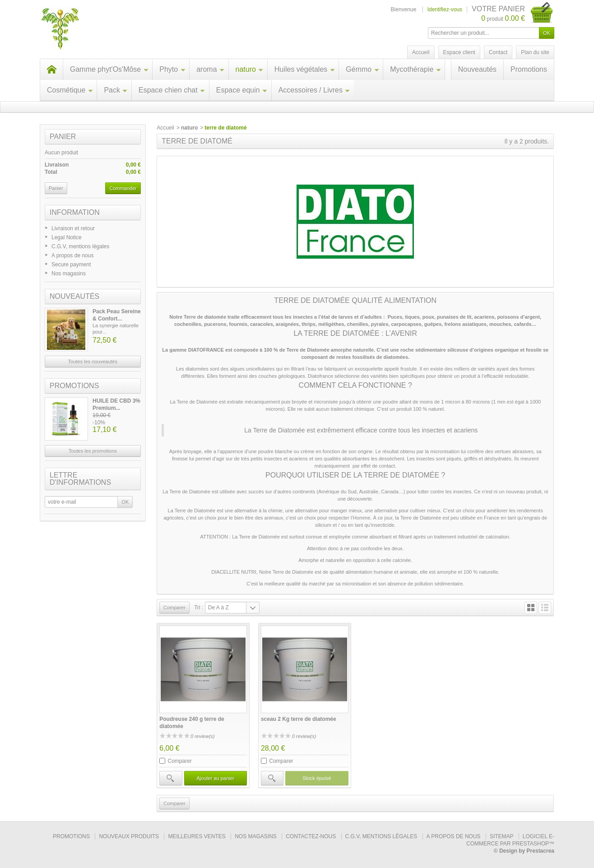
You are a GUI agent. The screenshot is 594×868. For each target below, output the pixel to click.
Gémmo (362, 69)
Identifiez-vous (445, 9)
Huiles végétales (305, 69)
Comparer (180, 761)
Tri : (199, 608)
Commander (123, 188)
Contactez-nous (311, 836)
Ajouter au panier (215, 778)
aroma (210, 69)
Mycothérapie (415, 69)
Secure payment (71, 265)
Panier (63, 137)
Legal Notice (67, 237)
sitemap (501, 836)
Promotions (529, 69)
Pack (116, 90)
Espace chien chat (172, 90)
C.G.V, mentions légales (80, 246)
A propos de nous (72, 255)
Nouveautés (477, 69)
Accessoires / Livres (314, 90)
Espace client (459, 52)
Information (75, 212)
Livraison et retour (73, 228)
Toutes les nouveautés (93, 362)
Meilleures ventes (197, 836)
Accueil (165, 128)
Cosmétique (70, 90)
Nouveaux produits (129, 836)
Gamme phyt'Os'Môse (109, 69)
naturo (250, 69)
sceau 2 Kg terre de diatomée (299, 719)
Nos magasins (69, 274)
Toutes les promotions (93, 451)
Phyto (172, 69)
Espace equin (242, 90)
